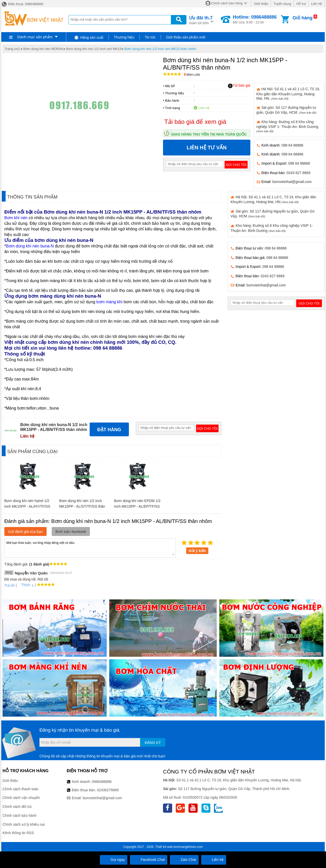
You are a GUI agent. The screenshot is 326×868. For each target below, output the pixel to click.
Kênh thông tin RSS (18, 833)
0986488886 (102, 782)
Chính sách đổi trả (17, 807)
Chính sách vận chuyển (21, 798)
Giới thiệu (261, 4)
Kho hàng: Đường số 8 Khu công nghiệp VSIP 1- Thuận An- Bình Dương (287, 126)
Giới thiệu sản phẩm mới (186, 37)
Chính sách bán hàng (227, 3)
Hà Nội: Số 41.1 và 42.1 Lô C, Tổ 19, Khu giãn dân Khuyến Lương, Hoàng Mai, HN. (288, 94)
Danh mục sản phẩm (35, 37)
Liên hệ (317, 4)
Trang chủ (12, 49)
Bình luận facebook (71, 532)
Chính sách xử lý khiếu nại (24, 824)
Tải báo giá (239, 86)
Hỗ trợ (301, 4)
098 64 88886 (292, 145)
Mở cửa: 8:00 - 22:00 (255, 19)
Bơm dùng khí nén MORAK (43, 49)
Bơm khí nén (16, 218)
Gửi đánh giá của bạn (25, 532)
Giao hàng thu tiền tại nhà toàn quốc (209, 134)
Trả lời (9, 585)
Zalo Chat (184, 860)
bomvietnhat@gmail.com (292, 182)
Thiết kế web (164, 847)
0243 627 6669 (298, 173)
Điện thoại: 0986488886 (22, 4)
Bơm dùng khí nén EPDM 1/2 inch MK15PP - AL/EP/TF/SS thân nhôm (137, 506)
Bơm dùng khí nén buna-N (30, 246)
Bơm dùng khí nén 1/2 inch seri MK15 (94, 49)
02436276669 (108, 790)
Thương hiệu (124, 37)
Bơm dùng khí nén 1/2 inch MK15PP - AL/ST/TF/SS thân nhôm (82, 506)
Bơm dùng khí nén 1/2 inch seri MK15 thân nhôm (160, 49)
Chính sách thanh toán (21, 789)
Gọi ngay (114, 860)
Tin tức (150, 37)
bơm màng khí (110, 302)
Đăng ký (153, 743)
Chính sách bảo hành (19, 816)
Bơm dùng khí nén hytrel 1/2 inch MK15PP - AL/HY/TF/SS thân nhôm (27, 506)
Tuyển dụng (282, 4)
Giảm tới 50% (201, 20)
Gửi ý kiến (197, 551)
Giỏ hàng (303, 18)
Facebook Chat (149, 860)
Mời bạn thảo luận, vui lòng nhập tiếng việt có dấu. (90, 548)
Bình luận (192, 75)
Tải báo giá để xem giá (195, 122)
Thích (24, 585)
